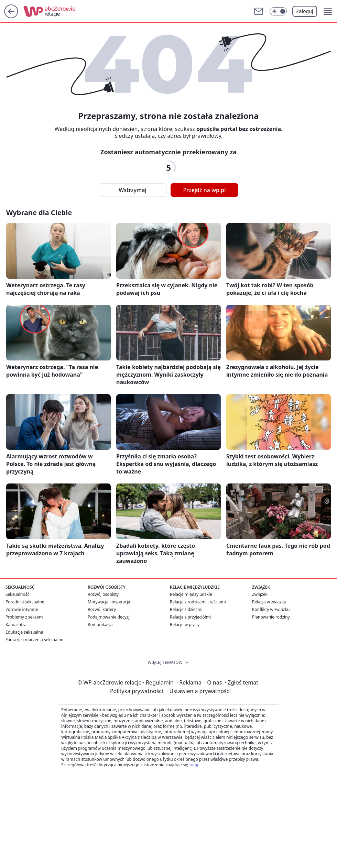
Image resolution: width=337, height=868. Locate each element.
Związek (260, 594)
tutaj (194, 765)
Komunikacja (100, 625)
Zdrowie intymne (22, 609)
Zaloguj (305, 11)
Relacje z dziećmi (186, 609)
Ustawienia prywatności (198, 691)
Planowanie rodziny (271, 617)
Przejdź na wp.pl (204, 190)
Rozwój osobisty (103, 594)
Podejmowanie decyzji (109, 617)
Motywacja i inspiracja (109, 602)
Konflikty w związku (271, 609)
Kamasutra (16, 625)
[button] (328, 11)
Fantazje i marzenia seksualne (34, 640)
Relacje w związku (269, 602)
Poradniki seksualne (25, 602)
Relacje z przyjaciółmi (190, 617)
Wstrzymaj (132, 190)
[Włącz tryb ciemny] (278, 11)
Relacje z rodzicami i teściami (198, 602)
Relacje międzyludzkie (191, 594)
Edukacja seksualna (24, 632)
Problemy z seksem (24, 617)
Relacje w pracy (185, 625)
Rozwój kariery (102, 609)
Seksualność (17, 594)
